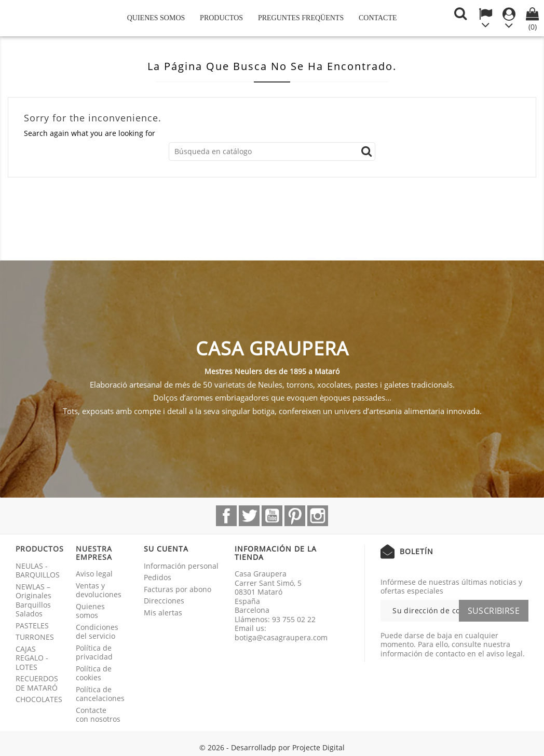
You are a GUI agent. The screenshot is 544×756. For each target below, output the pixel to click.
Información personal (181, 566)
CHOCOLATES (39, 699)
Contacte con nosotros (98, 715)
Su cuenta (166, 549)
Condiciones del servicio (97, 632)
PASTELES (32, 626)
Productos (221, 18)
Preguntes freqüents (301, 18)
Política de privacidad (94, 652)
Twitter (249, 516)
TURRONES (35, 637)
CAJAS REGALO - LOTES (32, 658)
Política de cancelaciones (100, 694)
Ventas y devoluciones (99, 590)
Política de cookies (94, 673)
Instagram (318, 516)
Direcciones (164, 601)
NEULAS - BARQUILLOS (38, 571)
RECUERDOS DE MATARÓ (37, 683)
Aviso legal (94, 574)
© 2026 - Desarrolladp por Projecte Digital (272, 747)
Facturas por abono (178, 589)
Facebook (226, 516)
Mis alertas (163, 613)
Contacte (378, 18)
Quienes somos (156, 18)
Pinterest (295, 516)
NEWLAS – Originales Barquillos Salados (33, 600)
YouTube (272, 516)
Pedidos (158, 577)
